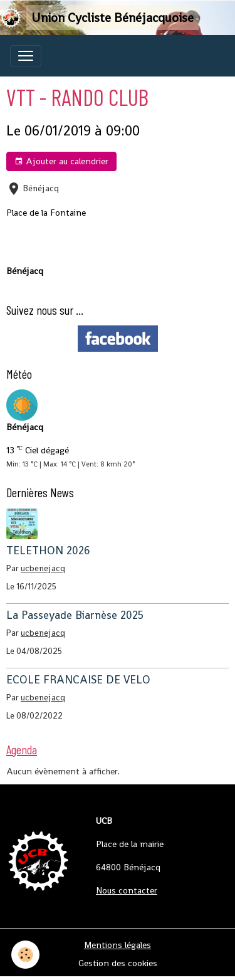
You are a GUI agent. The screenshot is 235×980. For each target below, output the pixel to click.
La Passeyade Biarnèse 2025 (75, 615)
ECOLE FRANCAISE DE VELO (78, 680)
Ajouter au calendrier (61, 161)
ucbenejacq (43, 568)
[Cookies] (25, 955)
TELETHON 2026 (48, 551)
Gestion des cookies (118, 963)
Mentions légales (118, 945)
